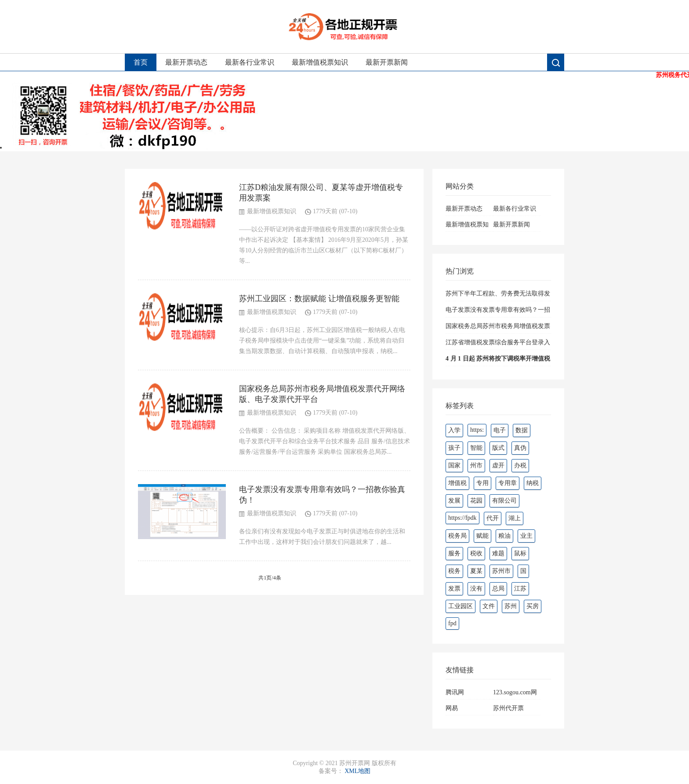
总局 (498, 589)
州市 (476, 465)
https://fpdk (462, 518)
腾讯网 (455, 692)
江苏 (520, 589)
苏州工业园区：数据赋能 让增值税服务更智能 (319, 299)
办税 (520, 465)
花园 (476, 501)
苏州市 (501, 571)
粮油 (504, 536)
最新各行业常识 (250, 62)
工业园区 (461, 606)
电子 (500, 430)
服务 (454, 553)
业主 (526, 536)
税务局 (457, 536)
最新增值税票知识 (320, 62)
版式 (498, 448)
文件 (489, 606)
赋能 (482, 536)
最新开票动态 (186, 62)
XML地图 (357, 771)
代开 (493, 518)
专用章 (508, 483)
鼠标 (520, 553)
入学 (454, 430)
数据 (522, 430)
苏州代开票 (508, 708)
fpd (452, 623)
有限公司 (504, 501)
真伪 (520, 448)
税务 (454, 571)
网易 (452, 708)
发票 (454, 589)
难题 (498, 553)
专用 (482, 483)
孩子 (454, 448)
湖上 (515, 518)
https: (477, 430)
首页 (141, 62)
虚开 (498, 465)
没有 (476, 589)
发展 (454, 501)
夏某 (476, 571)
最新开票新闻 (387, 62)
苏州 (511, 606)
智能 (476, 448)
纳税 (533, 483)
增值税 (457, 483)
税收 (476, 553)
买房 (533, 606)
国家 (454, 465)
